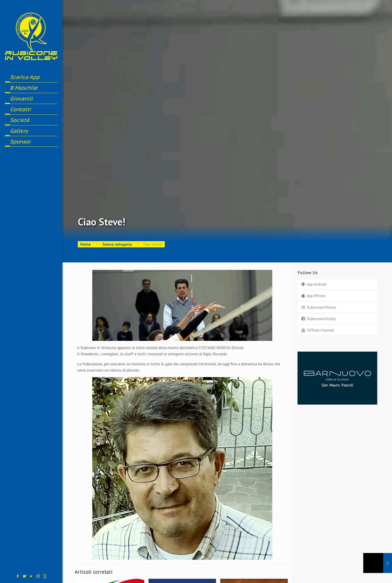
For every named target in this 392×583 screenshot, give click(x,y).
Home (85, 244)
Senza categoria (117, 244)
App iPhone (313, 296)
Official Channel (317, 330)
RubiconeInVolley (318, 307)
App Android (313, 284)
